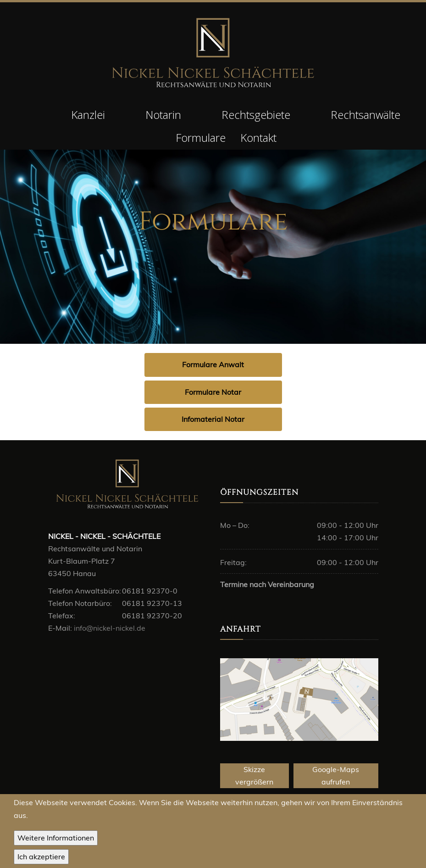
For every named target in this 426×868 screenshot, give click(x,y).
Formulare (201, 137)
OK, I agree (41, 858)
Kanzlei (88, 115)
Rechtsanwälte (365, 115)
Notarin (163, 115)
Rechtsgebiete (256, 115)
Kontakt (258, 137)
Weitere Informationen (56, 839)
